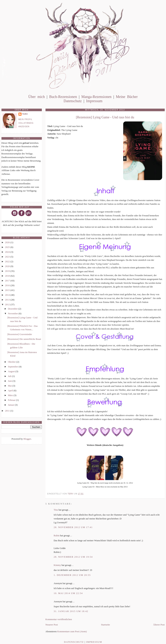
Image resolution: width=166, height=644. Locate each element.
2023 (8, 257)
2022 (8, 261)
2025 (8, 247)
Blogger (27, 439)
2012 (8, 304)
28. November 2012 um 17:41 (73, 527)
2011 (8, 411)
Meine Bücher (127, 97)
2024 (8, 252)
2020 (8, 266)
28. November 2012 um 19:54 (73, 557)
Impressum (94, 101)
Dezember (13, 309)
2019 (8, 271)
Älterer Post (159, 625)
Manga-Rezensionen (96, 97)
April (11, 390)
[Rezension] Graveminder (20, 334)
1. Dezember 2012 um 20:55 (72, 575)
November (13, 313)
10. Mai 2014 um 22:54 (68, 593)
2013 (8, 300)
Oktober (12, 362)
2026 (8, 242)
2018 (8, 276)
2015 (8, 290)
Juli (10, 376)
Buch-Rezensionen (63, 97)
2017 (8, 281)
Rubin (57, 535)
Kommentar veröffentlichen (59, 619)
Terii (25, 114)
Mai (10, 386)
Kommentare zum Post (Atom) (72, 631)
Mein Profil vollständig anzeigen (26, 123)
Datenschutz (73, 101)
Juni (10, 381)
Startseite (105, 625)
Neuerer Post (52, 625)
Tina (56, 510)
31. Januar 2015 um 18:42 (71, 611)
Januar (11, 405)
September (13, 367)
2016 (8, 285)
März (11, 395)
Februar (12, 400)
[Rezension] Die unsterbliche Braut (24, 339)
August (12, 371)
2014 (8, 295)
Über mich (37, 97)
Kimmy (57, 565)
